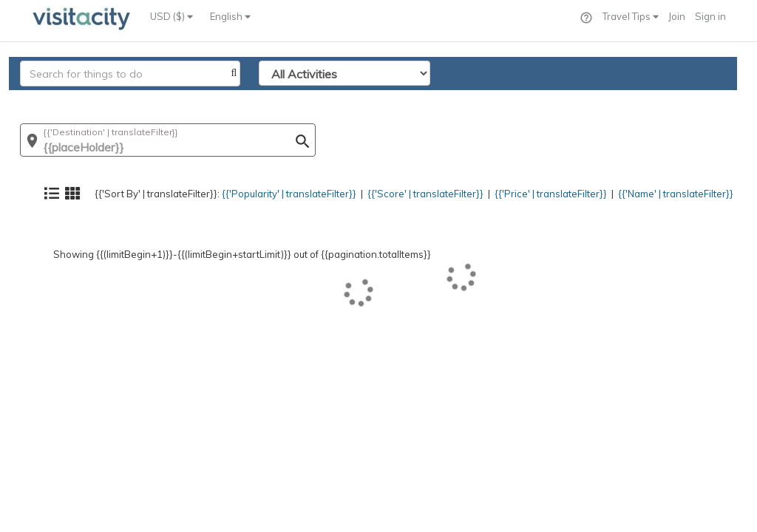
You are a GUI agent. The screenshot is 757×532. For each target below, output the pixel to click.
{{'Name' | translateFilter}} (668, 100)
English (230, 16)
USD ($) (172, 16)
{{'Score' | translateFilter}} (401, 100)
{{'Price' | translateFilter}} (534, 100)
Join (677, 16)
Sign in (710, 16)
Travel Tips (631, 16)
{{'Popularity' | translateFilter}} (255, 100)
